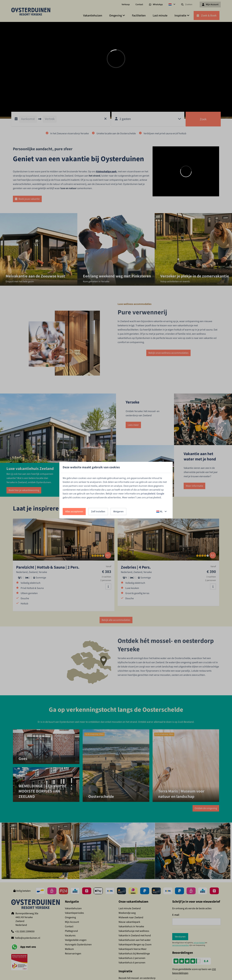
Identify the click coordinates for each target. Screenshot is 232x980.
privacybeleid (148, 494)
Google (160, 494)
